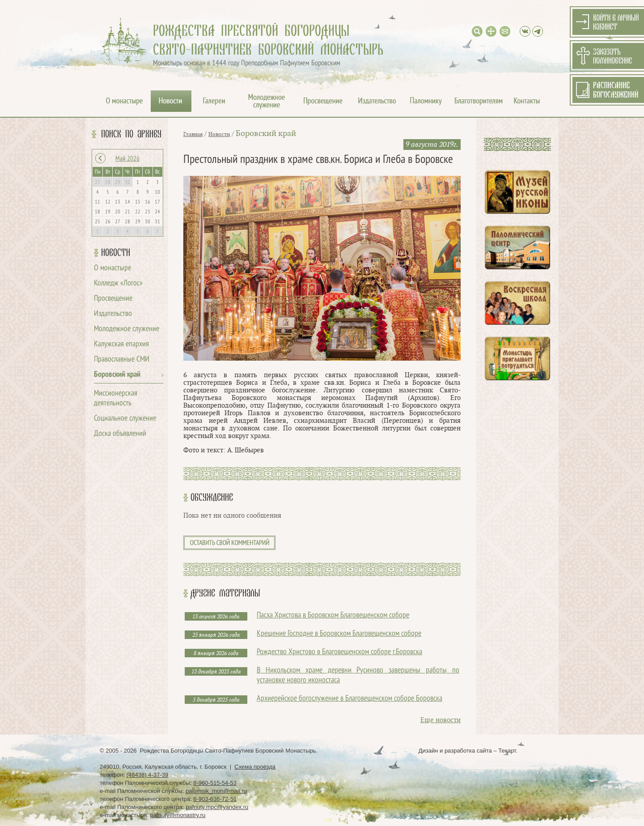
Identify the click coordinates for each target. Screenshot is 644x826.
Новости (116, 253)
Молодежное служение (127, 329)
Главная (193, 134)
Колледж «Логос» (118, 283)
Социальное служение (125, 419)
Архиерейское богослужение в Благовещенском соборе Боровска (350, 699)
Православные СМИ (122, 360)
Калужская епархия (121, 344)
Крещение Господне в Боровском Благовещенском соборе (339, 634)
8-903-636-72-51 (215, 799)
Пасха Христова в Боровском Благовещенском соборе (333, 615)
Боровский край (117, 375)
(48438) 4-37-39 (147, 775)
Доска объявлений (120, 434)
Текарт (507, 751)
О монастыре (112, 268)
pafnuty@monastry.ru (178, 815)
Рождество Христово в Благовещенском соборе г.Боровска (339, 652)
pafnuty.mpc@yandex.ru (217, 807)
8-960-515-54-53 (215, 783)
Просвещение (113, 299)
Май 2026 (127, 159)
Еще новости (441, 720)
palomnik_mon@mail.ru (216, 791)
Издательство (113, 314)
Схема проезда (255, 767)
